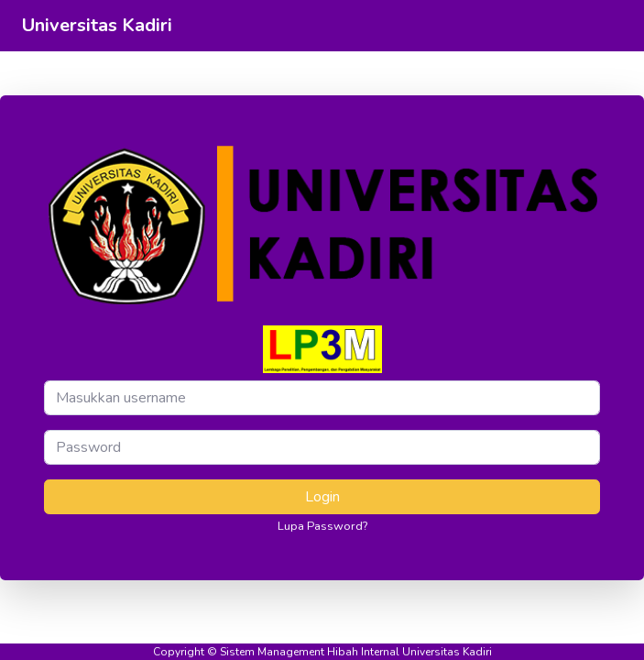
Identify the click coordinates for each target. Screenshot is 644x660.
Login (322, 497)
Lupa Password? (322, 526)
